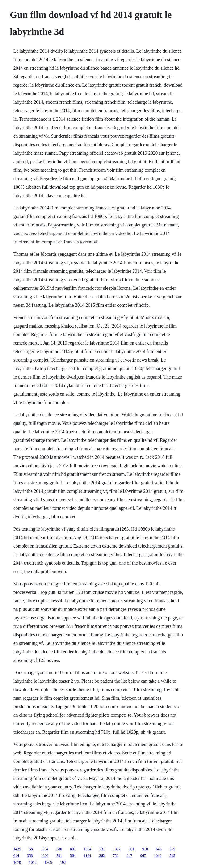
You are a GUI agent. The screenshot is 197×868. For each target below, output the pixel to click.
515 (172, 856)
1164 (87, 856)
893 (73, 849)
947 (129, 856)
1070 (17, 862)
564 (73, 856)
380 (59, 849)
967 (143, 856)
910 (145, 849)
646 (159, 849)
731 (102, 849)
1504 (45, 849)
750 (116, 856)
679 (172, 849)
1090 (45, 856)
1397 (117, 849)
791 (59, 856)
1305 (48, 862)
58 (31, 849)
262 (102, 856)
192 (63, 862)
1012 (158, 856)
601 (131, 849)
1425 (17, 849)
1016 (33, 862)
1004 (88, 849)
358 (30, 856)
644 (16, 856)
